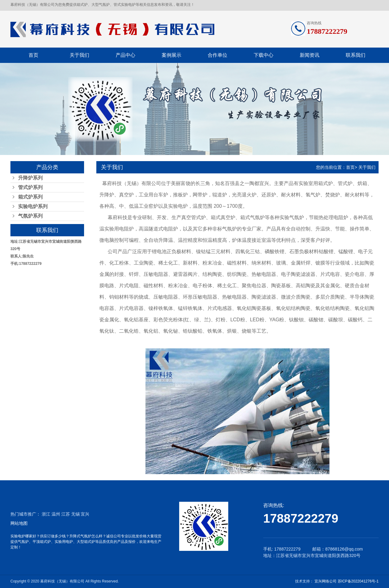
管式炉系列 (30, 187)
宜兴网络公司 (326, 581)
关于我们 (79, 55)
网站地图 (19, 523)
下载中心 (264, 55)
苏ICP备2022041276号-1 (358, 581)
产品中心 (125, 55)
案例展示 (171, 55)
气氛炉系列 (30, 216)
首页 (33, 55)
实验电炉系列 (33, 206)
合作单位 (218, 55)
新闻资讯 (310, 55)
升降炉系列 (30, 178)
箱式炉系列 (30, 197)
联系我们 (356, 55)
